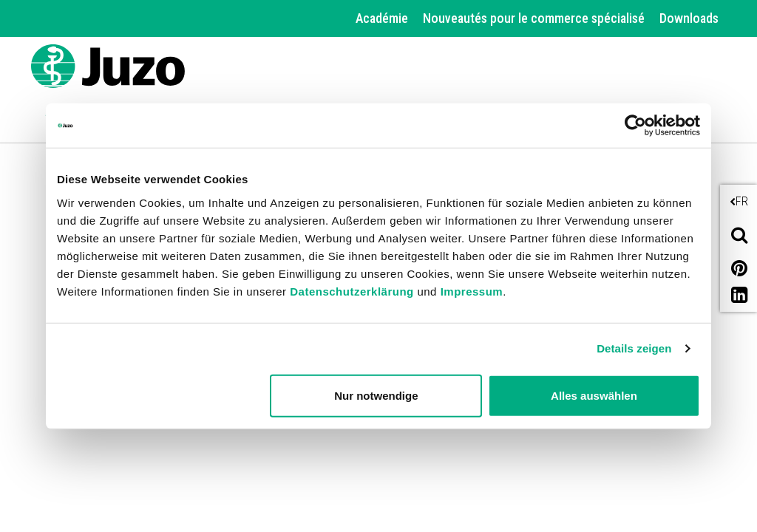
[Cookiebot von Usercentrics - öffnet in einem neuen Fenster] (635, 126)
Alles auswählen (594, 395)
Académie (382, 18)
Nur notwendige (376, 395)
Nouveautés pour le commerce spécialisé (534, 18)
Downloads (689, 18)
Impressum (472, 291)
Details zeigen (634, 348)
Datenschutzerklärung (352, 291)
